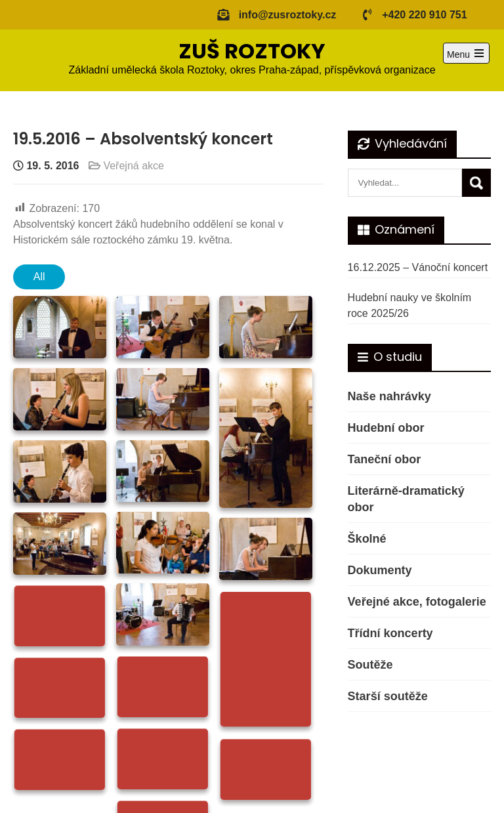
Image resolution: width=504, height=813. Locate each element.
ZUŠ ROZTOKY (252, 51)
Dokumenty (380, 570)
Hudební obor (386, 428)
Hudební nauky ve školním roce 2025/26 (410, 305)
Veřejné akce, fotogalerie (417, 602)
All (39, 277)
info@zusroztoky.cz (288, 15)
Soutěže (370, 665)
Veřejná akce (134, 166)
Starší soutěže (388, 696)
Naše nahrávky (389, 396)
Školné (367, 539)
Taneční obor (385, 459)
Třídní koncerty (390, 633)
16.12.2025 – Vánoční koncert (418, 267)
